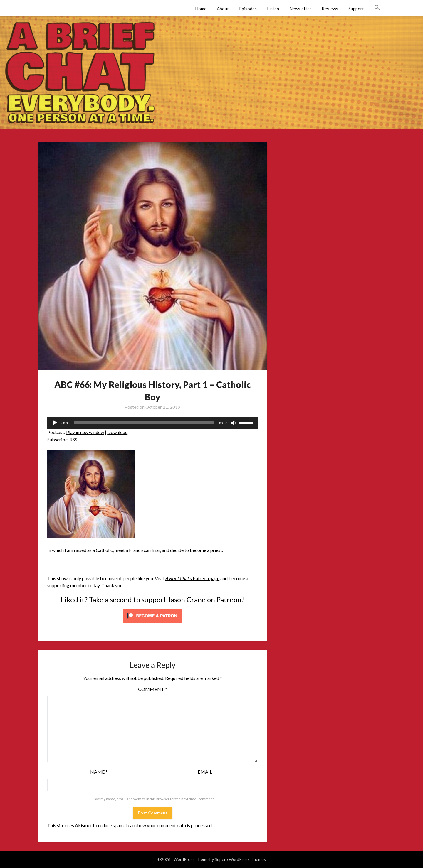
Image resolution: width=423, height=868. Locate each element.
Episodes (248, 9)
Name (99, 772)
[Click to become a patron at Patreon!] (152, 624)
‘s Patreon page (193, 578)
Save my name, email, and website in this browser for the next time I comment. (154, 799)
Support (356, 9)
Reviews (330, 9)
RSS (73, 439)
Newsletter (300, 9)
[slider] (144, 423)
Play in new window (86, 432)
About (223, 9)
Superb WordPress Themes (240, 859)
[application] (153, 423)
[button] (377, 8)
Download (119, 432)
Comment (153, 689)
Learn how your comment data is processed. (169, 825)
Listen (273, 9)
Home (201, 9)
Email (206, 772)
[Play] (55, 423)
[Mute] (234, 423)
